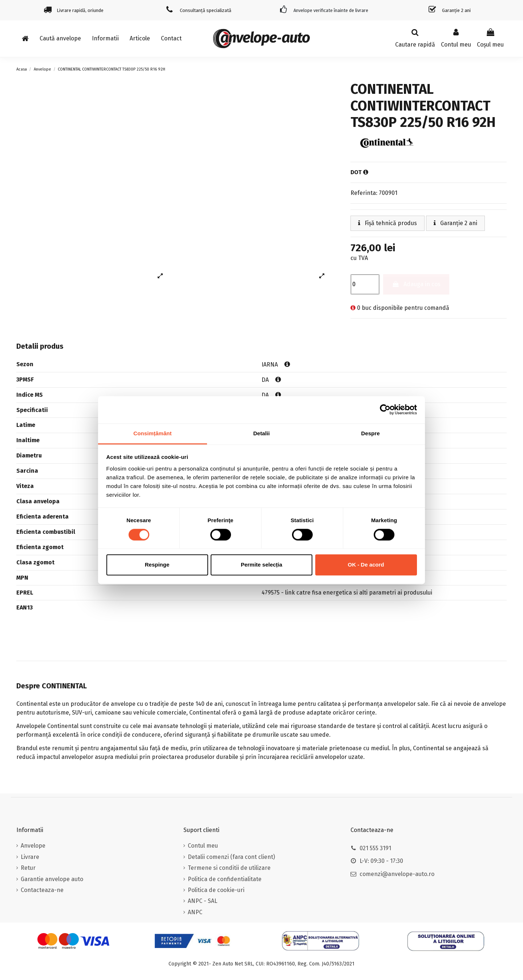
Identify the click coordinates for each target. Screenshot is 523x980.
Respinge (157, 565)
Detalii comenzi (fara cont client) (231, 857)
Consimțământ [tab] (152, 433)
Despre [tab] (370, 433)
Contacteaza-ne (42, 890)
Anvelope (33, 846)
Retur (28, 868)
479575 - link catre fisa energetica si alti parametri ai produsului (347, 593)
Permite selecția (261, 565)
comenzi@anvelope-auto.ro (397, 874)
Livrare (30, 857)
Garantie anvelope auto (52, 879)
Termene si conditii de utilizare (229, 868)
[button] (105, 39)
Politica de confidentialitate (225, 879)
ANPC (195, 912)
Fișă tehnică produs (388, 223)
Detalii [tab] (261, 433)
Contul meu (203, 846)
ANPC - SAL (202, 901)
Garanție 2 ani (455, 223)
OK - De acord (366, 565)
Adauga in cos (416, 284)
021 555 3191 (375, 848)
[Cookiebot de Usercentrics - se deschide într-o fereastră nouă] (385, 409)
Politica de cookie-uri (216, 890)
